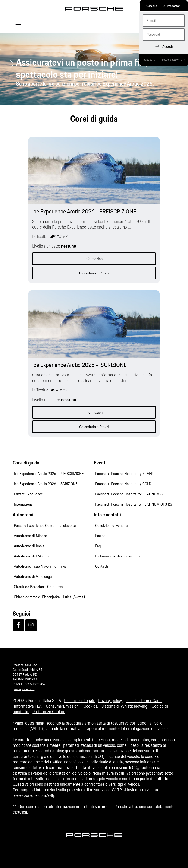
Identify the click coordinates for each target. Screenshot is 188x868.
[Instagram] (31, 625)
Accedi (168, 46)
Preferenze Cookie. (49, 712)
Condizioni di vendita (111, 525)
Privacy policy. (110, 700)
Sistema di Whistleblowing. (125, 706)
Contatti (102, 566)
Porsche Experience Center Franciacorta (45, 525)
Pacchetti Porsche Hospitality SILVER (124, 474)
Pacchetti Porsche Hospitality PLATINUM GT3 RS (134, 504)
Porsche (94, 9)
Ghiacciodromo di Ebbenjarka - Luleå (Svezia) (49, 597)
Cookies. (91, 706)
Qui (21, 806)
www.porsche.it (24, 689)
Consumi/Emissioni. (63, 706)
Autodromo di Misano (30, 536)
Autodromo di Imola (29, 546)
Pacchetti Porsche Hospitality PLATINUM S (129, 494)
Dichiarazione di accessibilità (118, 556)
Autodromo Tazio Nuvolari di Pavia (40, 566)
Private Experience (28, 494)
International (24, 504)
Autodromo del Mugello (32, 556)
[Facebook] (19, 625)
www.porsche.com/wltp (35, 795)
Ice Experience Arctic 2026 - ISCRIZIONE (46, 484)
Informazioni (94, 259)
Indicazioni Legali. (80, 700)
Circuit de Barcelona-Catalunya (38, 587)
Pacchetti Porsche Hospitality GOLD (123, 484)
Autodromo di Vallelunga (33, 576)
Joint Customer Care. (144, 700)
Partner (101, 536)
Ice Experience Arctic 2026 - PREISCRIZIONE (49, 474)
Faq (98, 546)
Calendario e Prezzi (94, 273)
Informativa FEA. (28, 706)
